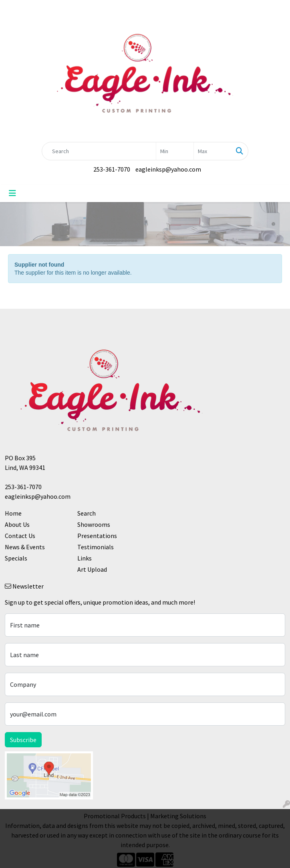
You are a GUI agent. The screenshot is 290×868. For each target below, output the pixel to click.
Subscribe (23, 740)
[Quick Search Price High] (212, 151)
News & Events (25, 547)
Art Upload (92, 569)
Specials (16, 558)
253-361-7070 (112, 169)
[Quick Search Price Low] (175, 151)
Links (85, 558)
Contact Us (20, 536)
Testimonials (96, 547)
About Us (17, 524)
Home (13, 513)
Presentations (97, 536)
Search (87, 513)
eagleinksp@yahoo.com (168, 169)
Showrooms (94, 524)
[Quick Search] (99, 151)
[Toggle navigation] (12, 193)
